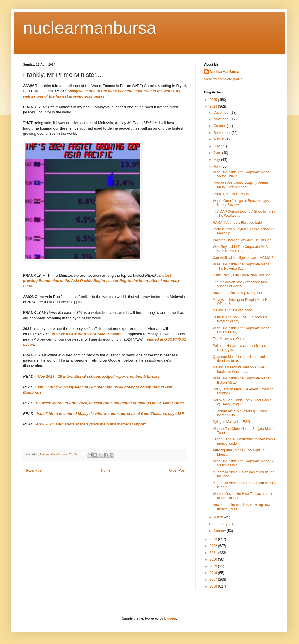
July (217, 146)
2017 (214, 580)
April (217, 166)
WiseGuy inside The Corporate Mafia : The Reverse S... (242, 266)
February (221, 524)
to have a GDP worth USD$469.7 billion (87, 334)
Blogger (170, 618)
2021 (214, 553)
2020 (214, 559)
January (220, 531)
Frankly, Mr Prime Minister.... (235, 194)
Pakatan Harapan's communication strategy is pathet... (239, 348)
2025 (214, 100)
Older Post (177, 470)
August (220, 139)
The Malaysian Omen (229, 339)
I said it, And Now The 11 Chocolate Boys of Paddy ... (240, 319)
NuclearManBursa (225, 72)
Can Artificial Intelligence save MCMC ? (243, 258)
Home (106, 470)
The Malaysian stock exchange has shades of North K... (240, 284)
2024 (214, 107)
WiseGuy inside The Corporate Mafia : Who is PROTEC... (242, 249)
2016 (214, 586)
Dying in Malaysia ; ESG (231, 422)
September (223, 133)
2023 (214, 539)
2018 (214, 573)
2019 (214, 566)
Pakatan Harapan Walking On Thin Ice (242, 240)
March (219, 517)
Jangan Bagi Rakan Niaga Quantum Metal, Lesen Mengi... (240, 185)
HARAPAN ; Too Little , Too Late (237, 223)
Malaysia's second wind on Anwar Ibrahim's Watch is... (238, 369)
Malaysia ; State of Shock (232, 310)
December (222, 113)
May (217, 159)
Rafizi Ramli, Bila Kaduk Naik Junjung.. (243, 275)
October (220, 126)
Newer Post (33, 470)
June (218, 153)
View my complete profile (223, 79)
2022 (214, 546)
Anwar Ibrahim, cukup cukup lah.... (239, 293)
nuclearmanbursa (90, 28)
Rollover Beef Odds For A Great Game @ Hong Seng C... (242, 402)
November (222, 119)
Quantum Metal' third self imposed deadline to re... (239, 359)
